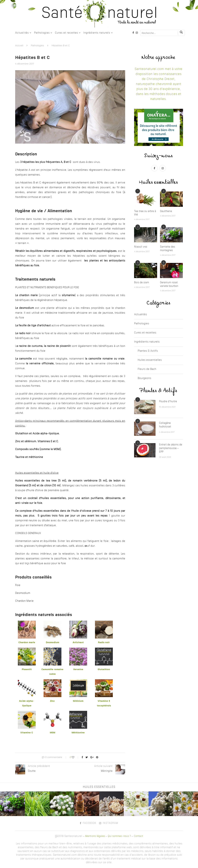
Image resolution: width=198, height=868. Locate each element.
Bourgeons (144, 378)
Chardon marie (27, 643)
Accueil (19, 46)
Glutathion (104, 669)
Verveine (78, 669)
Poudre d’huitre (168, 401)
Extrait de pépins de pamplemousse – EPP (171, 448)
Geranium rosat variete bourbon (169, 284)
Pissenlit (27, 669)
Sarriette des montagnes (167, 249)
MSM (52, 733)
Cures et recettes (67, 33)
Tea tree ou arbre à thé (145, 213)
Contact (138, 836)
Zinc (52, 701)
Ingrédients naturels (97, 33)
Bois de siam (141, 283)
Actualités (22, 33)
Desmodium (52, 643)
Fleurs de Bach (147, 369)
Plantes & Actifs (148, 351)
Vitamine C (27, 733)
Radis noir (104, 643)
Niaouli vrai (141, 247)
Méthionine (78, 733)
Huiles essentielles (150, 360)
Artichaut (78, 643)
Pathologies (42, 33)
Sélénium (78, 701)
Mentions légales (95, 836)
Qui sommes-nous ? (119, 836)
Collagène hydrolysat (165, 425)
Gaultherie (166, 211)
